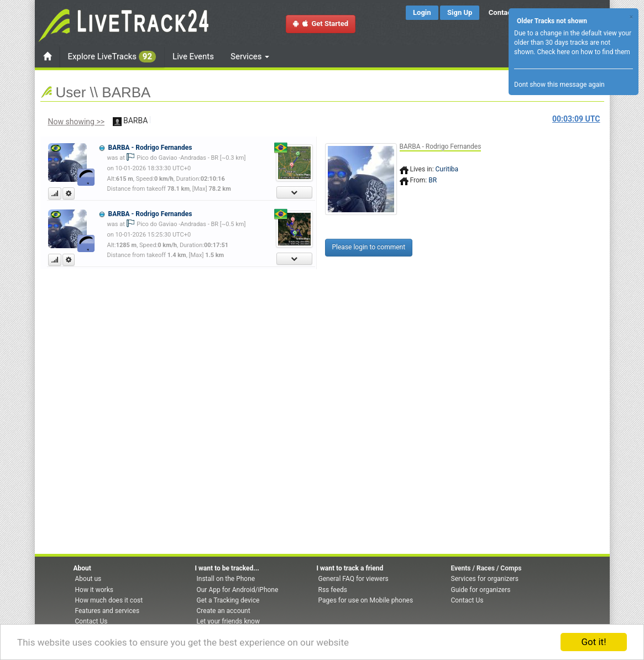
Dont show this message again (559, 85)
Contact (501, 12)
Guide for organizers (481, 590)
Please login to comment (369, 247)
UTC (576, 119)
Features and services (108, 611)
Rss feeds (333, 590)
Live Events (193, 56)
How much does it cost (109, 600)
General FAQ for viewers (354, 579)
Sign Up (460, 12)
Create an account (224, 611)
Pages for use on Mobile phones (366, 600)
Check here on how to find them (583, 52)
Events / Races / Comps (486, 568)
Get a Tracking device (228, 600)
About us (88, 579)
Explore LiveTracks (112, 57)
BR (433, 180)
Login (422, 12)
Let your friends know (228, 621)
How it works (94, 590)
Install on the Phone (226, 579)
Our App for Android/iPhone (238, 590)
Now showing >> (77, 122)
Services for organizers (485, 579)
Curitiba (447, 169)
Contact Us (91, 621)
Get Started (321, 23)
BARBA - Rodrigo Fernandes (150, 148)
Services (250, 56)
